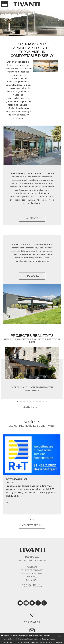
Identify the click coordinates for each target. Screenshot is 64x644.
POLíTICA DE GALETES (32, 574)
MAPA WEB (32, 577)
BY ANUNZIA (32, 580)
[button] (18, 402)
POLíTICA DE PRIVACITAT (32, 570)
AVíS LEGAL (32, 567)
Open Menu (5, 4)
